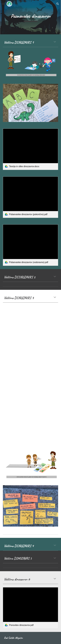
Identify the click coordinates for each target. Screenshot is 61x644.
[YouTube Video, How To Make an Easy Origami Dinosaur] (31, 357)
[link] (30, 149)
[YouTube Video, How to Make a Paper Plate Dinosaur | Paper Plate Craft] (31, 321)
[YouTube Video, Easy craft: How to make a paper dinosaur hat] (31, 392)
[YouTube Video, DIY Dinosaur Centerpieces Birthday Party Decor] (31, 427)
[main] (30, 17)
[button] (3, 4)
